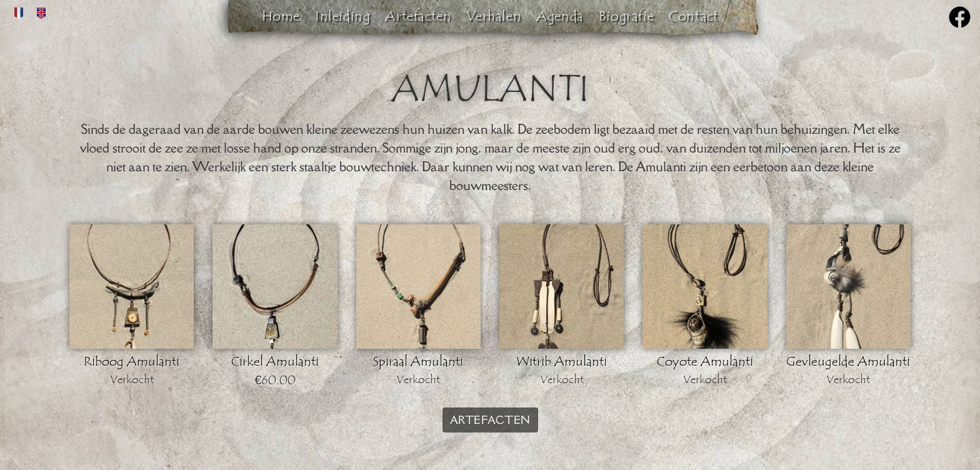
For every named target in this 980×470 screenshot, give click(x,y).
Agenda (560, 16)
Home (281, 16)
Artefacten (418, 16)
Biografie (626, 16)
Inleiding (342, 16)
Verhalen (494, 16)
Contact (693, 16)
